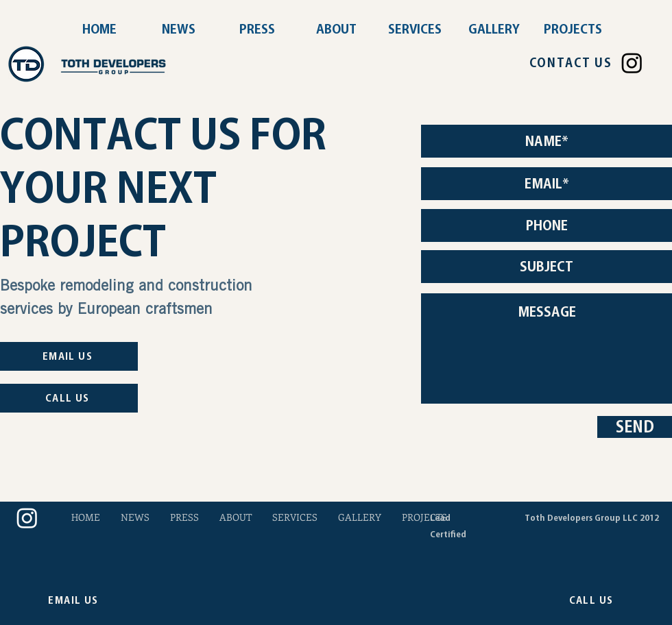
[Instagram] (632, 63)
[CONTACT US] (571, 63)
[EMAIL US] (69, 356)
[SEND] (635, 427)
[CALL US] (69, 398)
